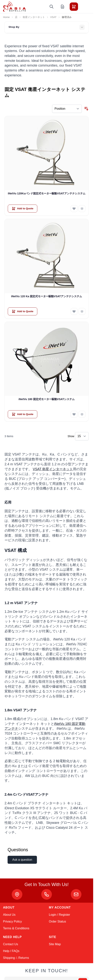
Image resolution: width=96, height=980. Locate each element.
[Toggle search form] (52, 7)
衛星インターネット (34, 17)
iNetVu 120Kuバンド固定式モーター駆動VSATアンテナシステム (47, 193)
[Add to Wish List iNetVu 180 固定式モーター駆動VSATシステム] (74, 414)
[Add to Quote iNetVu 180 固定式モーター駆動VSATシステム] (23, 414)
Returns (24, 958)
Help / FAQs (11, 951)
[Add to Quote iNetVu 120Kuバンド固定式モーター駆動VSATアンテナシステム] (23, 209)
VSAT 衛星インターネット (53, 469)
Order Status (57, 921)
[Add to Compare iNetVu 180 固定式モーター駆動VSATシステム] (82, 414)
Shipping (9, 958)
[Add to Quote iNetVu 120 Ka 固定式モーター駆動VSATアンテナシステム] (23, 311)
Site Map (55, 944)
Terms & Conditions (16, 928)
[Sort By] (67, 109)
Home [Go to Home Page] (6, 17)
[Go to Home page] (14, 7)
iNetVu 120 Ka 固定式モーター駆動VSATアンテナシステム (47, 296)
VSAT (53, 17)
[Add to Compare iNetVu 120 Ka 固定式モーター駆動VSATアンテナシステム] (82, 311)
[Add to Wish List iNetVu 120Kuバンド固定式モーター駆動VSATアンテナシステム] (74, 209)
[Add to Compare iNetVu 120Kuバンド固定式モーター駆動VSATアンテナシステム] (82, 209)
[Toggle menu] (84, 7)
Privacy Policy (12, 921)
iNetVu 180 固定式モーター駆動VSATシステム (47, 399)
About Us (9, 915)
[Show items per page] (82, 436)
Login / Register (59, 915)
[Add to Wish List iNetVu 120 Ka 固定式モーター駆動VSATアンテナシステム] (74, 311)
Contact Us (11, 944)
